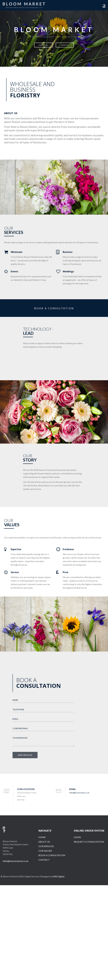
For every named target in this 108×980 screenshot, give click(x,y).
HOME (42, 837)
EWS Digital (58, 876)
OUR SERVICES (46, 846)
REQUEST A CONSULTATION (89, 842)
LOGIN (77, 837)
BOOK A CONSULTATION (54, 308)
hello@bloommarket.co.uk (79, 793)
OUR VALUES (45, 851)
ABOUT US (44, 842)
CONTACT (44, 860)
